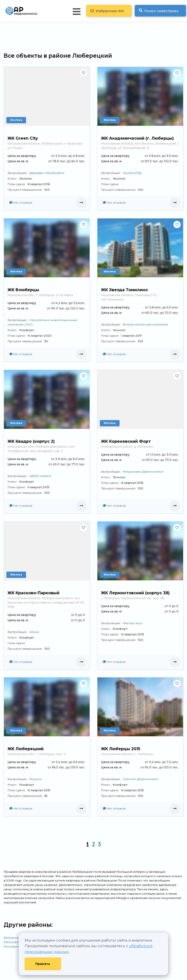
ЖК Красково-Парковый (33, 593)
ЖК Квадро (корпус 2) (31, 441)
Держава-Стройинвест (47, 173)
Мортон (35, 779)
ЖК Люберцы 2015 (121, 749)
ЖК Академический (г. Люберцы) (137, 138)
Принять (43, 964)
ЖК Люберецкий (26, 749)
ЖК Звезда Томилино (124, 290)
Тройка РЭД (132, 173)
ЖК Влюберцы (23, 290)
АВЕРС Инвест (40, 476)
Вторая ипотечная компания (145, 324)
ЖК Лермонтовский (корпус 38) (135, 593)
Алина (34, 632)
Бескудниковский (18, 946)
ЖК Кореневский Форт (126, 441)
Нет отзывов (21, 202)
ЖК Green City (23, 138)
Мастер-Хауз (133, 623)
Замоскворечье (16, 942)
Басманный (12, 938)
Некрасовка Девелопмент (143, 472)
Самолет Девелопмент (140, 779)
